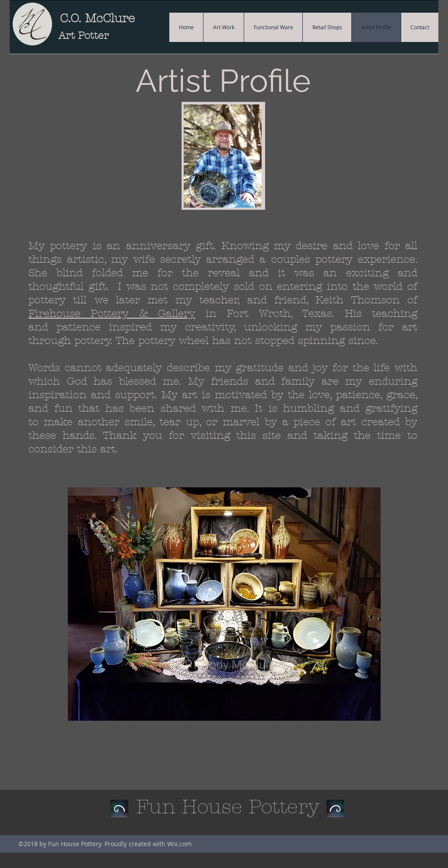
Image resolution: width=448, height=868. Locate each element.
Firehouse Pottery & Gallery (112, 313)
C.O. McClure (97, 18)
